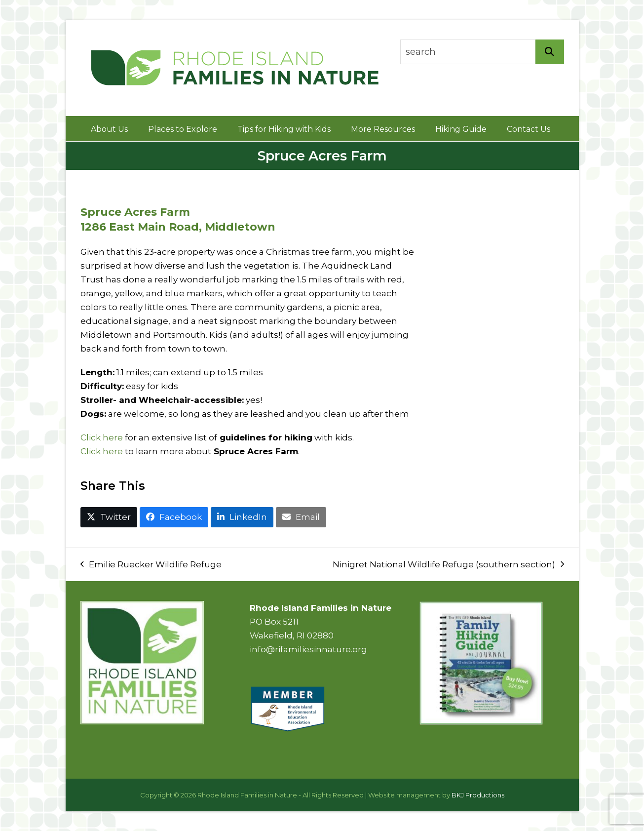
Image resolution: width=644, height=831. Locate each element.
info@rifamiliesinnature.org (308, 649)
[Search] (550, 52)
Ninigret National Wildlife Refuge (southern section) (448, 565)
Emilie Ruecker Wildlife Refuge (151, 565)
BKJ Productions (478, 795)
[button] (109, 517)
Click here (102, 437)
